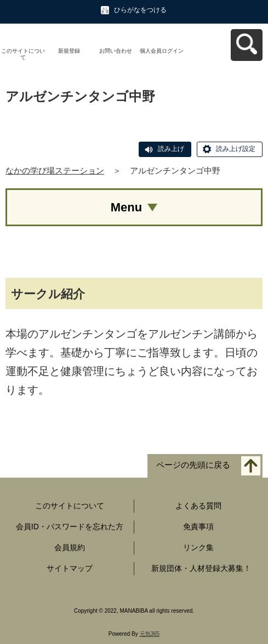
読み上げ (171, 149)
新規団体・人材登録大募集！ (201, 568)
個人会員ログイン (162, 51)
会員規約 (70, 547)
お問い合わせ (116, 51)
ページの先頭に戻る (193, 465)
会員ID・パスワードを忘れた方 (70, 527)
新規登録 (69, 51)
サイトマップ (70, 568)
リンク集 (198, 547)
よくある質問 (198, 506)
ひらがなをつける (140, 10)
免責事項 (198, 527)
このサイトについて (23, 54)
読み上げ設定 (236, 149)
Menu (126, 207)
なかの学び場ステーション (55, 170)
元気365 (150, 634)
